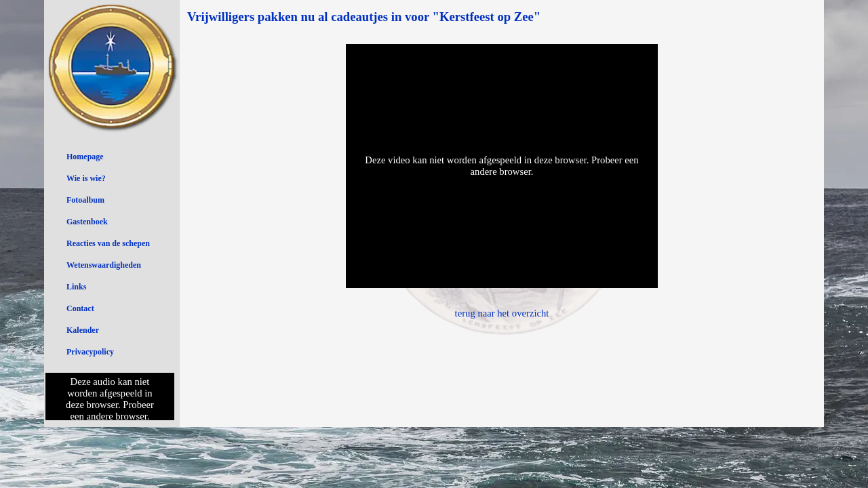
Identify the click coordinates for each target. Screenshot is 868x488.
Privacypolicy (90, 352)
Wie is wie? (86, 178)
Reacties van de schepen (108, 243)
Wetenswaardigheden (104, 265)
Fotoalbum (85, 200)
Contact (80, 308)
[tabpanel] (502, 17)
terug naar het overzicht (502, 313)
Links (76, 287)
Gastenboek (87, 222)
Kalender (83, 330)
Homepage (85, 157)
